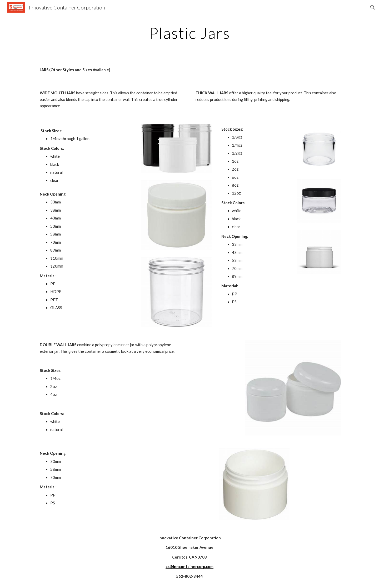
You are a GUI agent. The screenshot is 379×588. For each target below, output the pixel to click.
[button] (373, 7)
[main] (189, 33)
